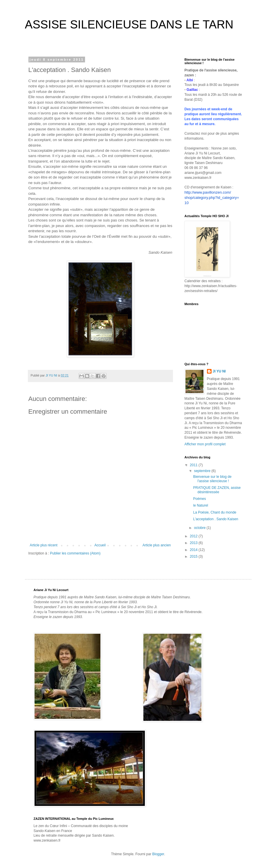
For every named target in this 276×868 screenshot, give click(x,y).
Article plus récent (44, 545)
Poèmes (199, 499)
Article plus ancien (157, 545)
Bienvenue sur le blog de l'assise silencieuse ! (212, 479)
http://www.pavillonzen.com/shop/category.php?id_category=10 (212, 198)
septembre (203, 471)
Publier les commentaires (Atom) (75, 553)
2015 (194, 557)
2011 (194, 465)
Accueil (100, 545)
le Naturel (200, 505)
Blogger (158, 854)
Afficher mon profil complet (205, 444)
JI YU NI (219, 371)
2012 (194, 536)
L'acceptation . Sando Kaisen (215, 519)
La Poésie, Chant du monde (215, 512)
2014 (194, 550)
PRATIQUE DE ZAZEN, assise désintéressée (217, 490)
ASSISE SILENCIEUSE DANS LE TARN (129, 24)
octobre (200, 528)
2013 (194, 543)
